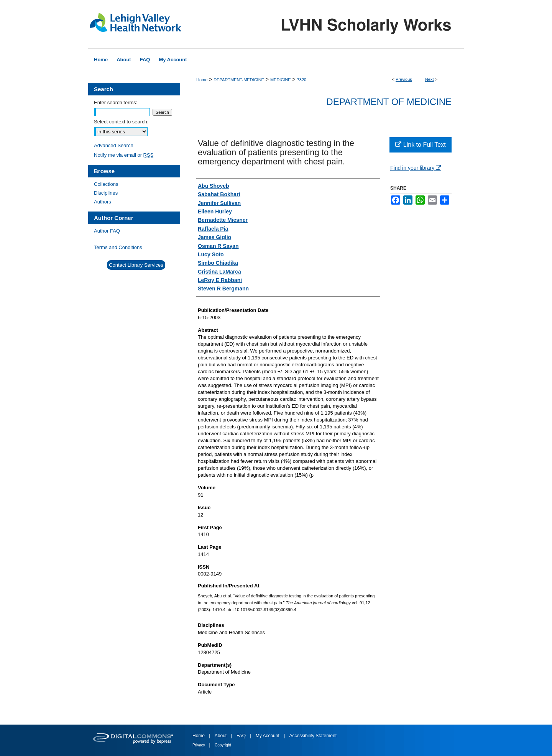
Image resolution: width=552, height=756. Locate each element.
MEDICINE (281, 80)
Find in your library (416, 168)
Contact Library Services (136, 265)
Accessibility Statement (313, 736)
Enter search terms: (116, 102)
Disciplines (106, 193)
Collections (106, 184)
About (221, 736)
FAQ (242, 736)
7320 (302, 80)
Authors (103, 202)
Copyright (223, 745)
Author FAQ (107, 231)
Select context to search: (121, 122)
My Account (268, 736)
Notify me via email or (124, 155)
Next (430, 79)
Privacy (199, 745)
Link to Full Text (420, 145)
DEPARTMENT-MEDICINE (239, 80)
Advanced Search (114, 145)
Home (202, 80)
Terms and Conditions (118, 247)
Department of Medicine (389, 102)
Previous (404, 79)
